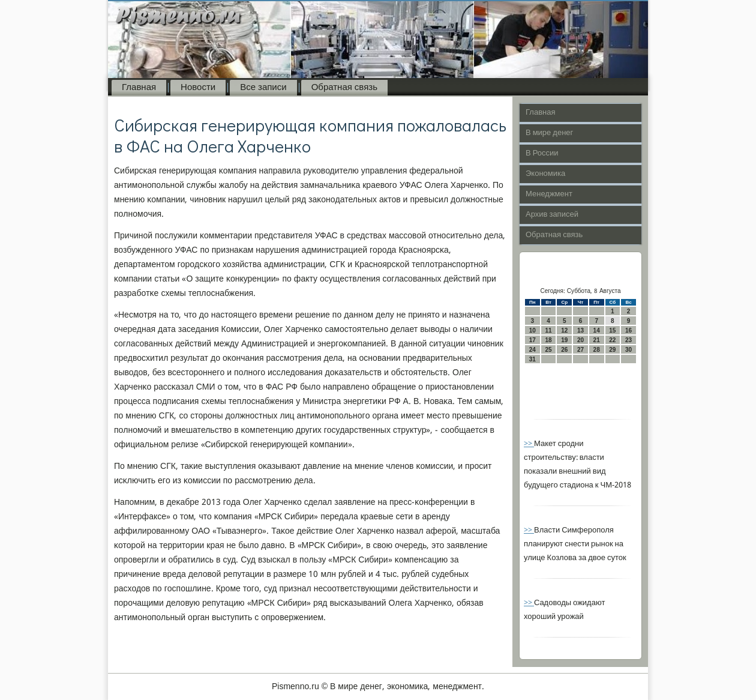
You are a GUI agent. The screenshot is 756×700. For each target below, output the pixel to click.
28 (597, 350)
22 (612, 340)
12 (564, 330)
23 (628, 340)
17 (532, 340)
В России (542, 153)
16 (628, 330)
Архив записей (552, 215)
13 (580, 330)
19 (564, 340)
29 (612, 350)
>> (529, 444)
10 (532, 330)
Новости (198, 88)
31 (532, 359)
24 (532, 350)
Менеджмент (549, 194)
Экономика (545, 174)
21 (597, 340)
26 (564, 350)
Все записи (263, 88)
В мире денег (549, 133)
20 (580, 340)
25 (548, 350)
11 (548, 330)
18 (548, 340)
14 (597, 330)
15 (612, 330)
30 (628, 350)
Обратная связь (344, 88)
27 (580, 350)
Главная (139, 88)
